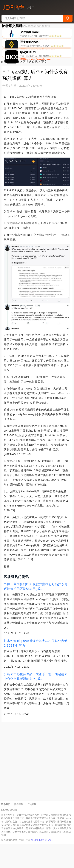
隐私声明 (19, 828)
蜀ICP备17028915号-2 (42, 864)
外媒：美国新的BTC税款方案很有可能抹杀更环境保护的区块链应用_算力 (36, 611)
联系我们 (6, 828)
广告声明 (32, 828)
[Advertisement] (37, 784)
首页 (4, 86)
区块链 (15, 86)
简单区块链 (24, 864)
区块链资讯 (30, 86)
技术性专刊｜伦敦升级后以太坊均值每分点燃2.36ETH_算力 (36, 667)
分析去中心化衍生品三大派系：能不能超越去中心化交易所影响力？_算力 (36, 700)
